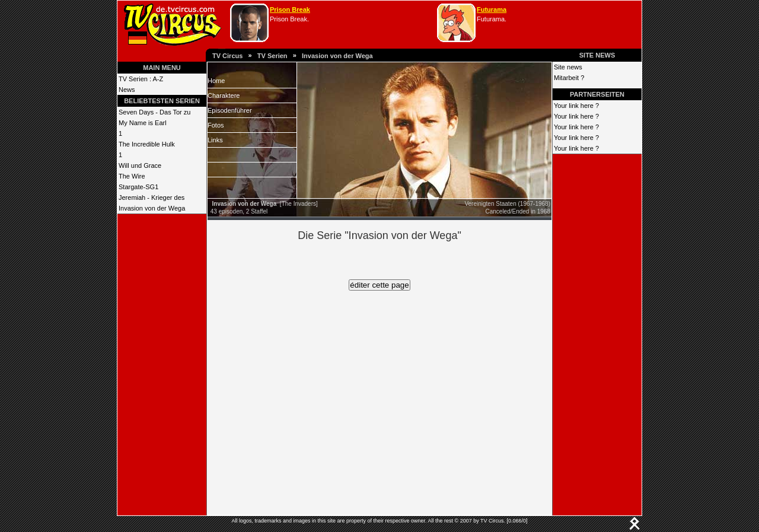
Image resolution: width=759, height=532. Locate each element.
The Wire (132, 176)
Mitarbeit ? (569, 78)
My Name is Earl (143, 123)
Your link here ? (576, 106)
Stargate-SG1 (138, 187)
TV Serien (272, 56)
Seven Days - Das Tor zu (154, 112)
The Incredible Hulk (147, 144)
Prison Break (290, 9)
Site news (568, 67)
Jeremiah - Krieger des (152, 197)
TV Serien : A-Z (141, 79)
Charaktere (224, 95)
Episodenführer (230, 110)
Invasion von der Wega (337, 56)
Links (215, 140)
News (127, 90)
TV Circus (227, 56)
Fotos (216, 125)
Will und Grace (140, 165)
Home (216, 81)
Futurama (492, 9)
